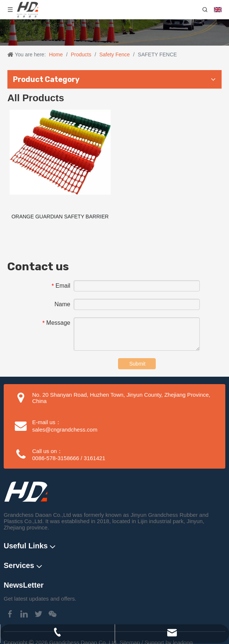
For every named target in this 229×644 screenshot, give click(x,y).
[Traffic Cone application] (114, 32)
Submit (138, 368)
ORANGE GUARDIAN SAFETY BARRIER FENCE (60, 221)
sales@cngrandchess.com (65, 434)
